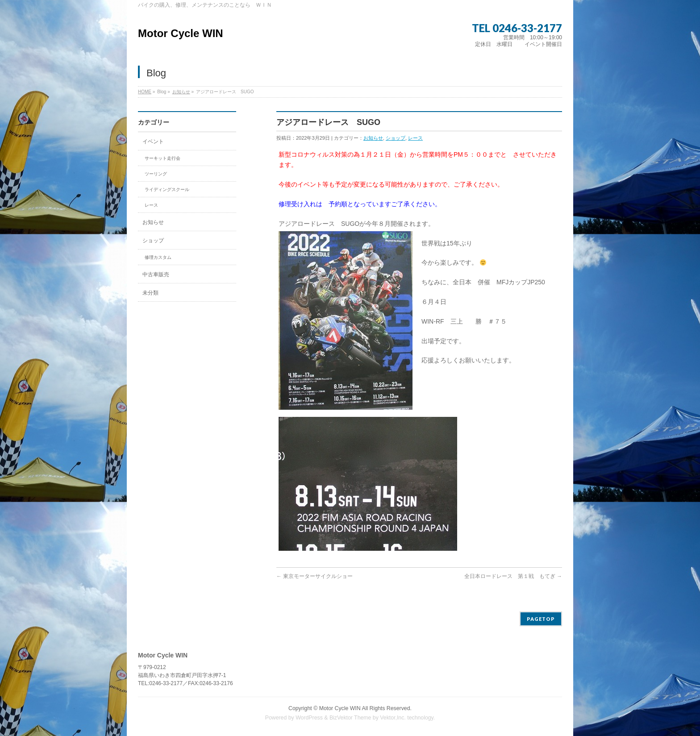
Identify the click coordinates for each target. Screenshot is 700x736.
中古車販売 (156, 274)
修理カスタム (158, 257)
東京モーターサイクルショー (315, 576)
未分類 (150, 293)
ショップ (396, 138)
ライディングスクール (167, 189)
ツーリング (156, 174)
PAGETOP (541, 619)
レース (415, 138)
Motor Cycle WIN (181, 33)
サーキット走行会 (162, 158)
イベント (153, 141)
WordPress (309, 718)
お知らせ (181, 92)
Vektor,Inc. (393, 718)
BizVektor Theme (350, 718)
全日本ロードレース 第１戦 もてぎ (513, 576)
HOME (145, 92)
